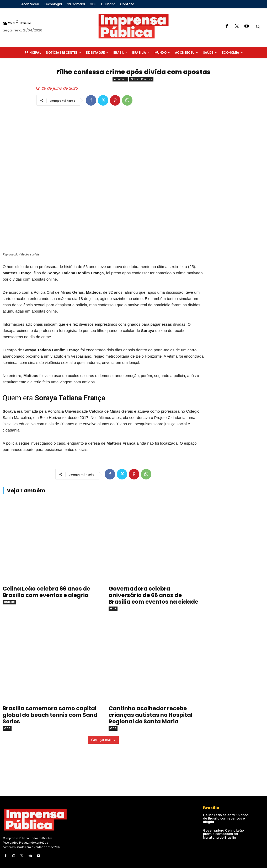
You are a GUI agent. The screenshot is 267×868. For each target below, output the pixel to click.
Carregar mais (103, 740)
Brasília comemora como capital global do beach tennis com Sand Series (50, 715)
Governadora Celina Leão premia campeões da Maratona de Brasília (223, 834)
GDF (113, 608)
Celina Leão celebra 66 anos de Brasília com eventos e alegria (46, 592)
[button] (258, 26)
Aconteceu (120, 79)
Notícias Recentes (141, 79)
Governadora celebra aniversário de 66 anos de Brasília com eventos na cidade (153, 595)
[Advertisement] (238, 206)
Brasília (9, 602)
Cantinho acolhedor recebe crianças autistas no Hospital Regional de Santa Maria (151, 715)
